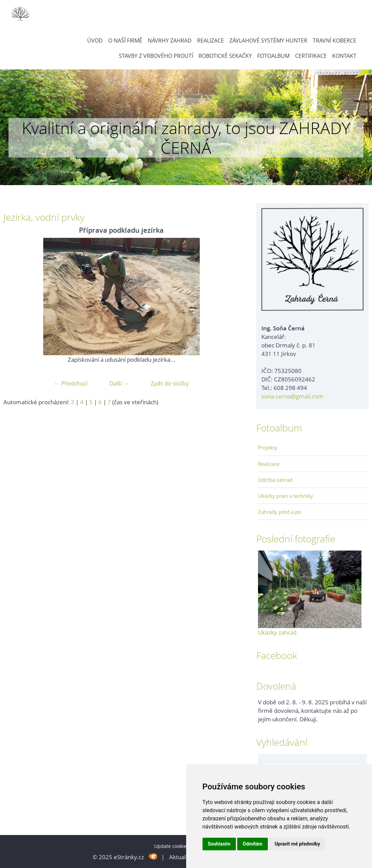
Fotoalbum (273, 56)
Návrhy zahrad (170, 40)
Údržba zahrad (275, 480)
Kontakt (344, 56)
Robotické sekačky (225, 56)
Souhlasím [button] (219, 844)
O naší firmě (125, 40)
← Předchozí (71, 383)
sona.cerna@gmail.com (292, 396)
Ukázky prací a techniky (286, 496)
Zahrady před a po (280, 512)
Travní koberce (335, 40)
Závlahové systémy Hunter (268, 40)
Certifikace (311, 56)
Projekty (268, 447)
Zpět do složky (170, 383)
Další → (119, 383)
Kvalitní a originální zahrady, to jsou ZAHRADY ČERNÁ (186, 138)
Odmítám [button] (253, 844)
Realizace (211, 40)
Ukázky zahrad (277, 632)
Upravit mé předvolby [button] (297, 844)
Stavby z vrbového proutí (156, 56)
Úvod (95, 40)
